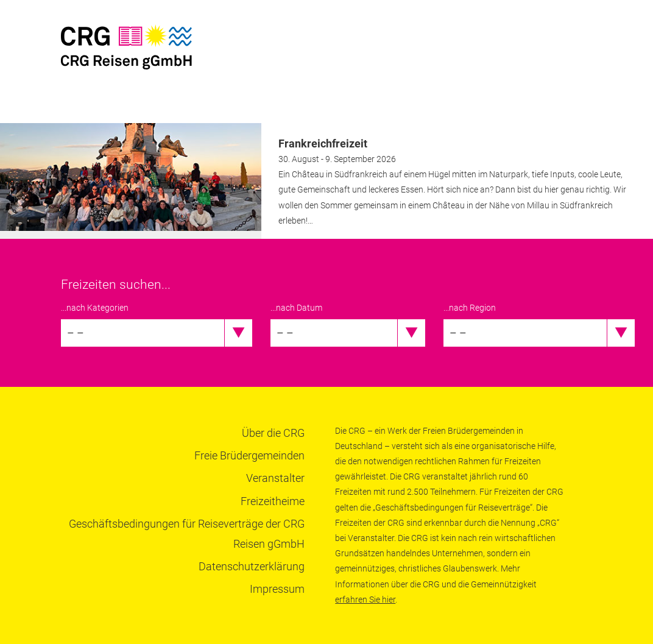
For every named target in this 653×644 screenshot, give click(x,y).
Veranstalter (275, 478)
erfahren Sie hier (365, 600)
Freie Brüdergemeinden (249, 455)
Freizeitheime (273, 501)
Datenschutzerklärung (252, 566)
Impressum (277, 589)
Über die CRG (273, 433)
